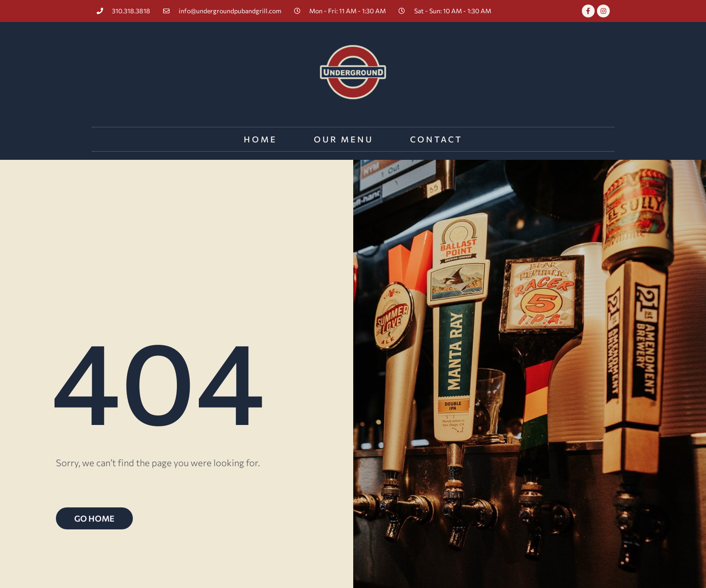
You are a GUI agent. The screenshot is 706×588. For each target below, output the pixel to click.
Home (260, 139)
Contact (436, 139)
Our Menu (344, 139)
